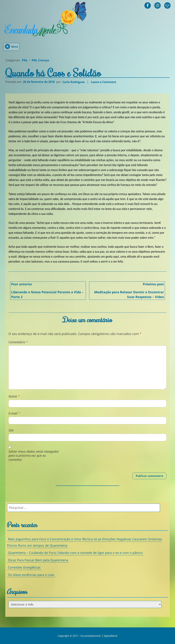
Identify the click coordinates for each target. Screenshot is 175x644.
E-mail (14, 413)
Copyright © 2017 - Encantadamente (79, 636)
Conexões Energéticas (24, 567)
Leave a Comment (104, 82)
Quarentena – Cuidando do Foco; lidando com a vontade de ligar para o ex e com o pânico (75, 553)
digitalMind (111, 636)
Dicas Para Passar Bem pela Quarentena (38, 560)
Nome (14, 396)
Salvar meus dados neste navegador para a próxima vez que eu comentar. (34, 456)
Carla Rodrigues (74, 82)
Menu (11, 46)
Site (11, 430)
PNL (25, 60)
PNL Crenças (40, 60)
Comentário (18, 342)
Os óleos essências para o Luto (31, 575)
